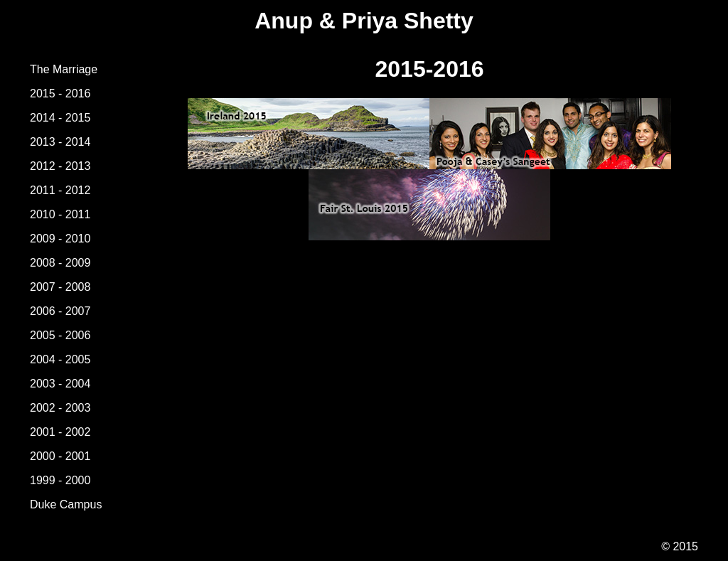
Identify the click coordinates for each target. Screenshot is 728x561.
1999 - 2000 (60, 480)
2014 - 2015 (60, 118)
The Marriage (64, 69)
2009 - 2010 (60, 239)
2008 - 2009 (60, 263)
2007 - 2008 (60, 287)
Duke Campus (66, 504)
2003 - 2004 (60, 384)
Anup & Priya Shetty (364, 21)
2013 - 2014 (60, 142)
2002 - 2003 (60, 408)
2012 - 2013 (60, 166)
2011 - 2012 (60, 190)
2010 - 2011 (60, 214)
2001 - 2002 (60, 432)
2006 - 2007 (60, 311)
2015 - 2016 (60, 93)
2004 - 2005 (60, 359)
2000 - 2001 (60, 456)
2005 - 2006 (60, 335)
